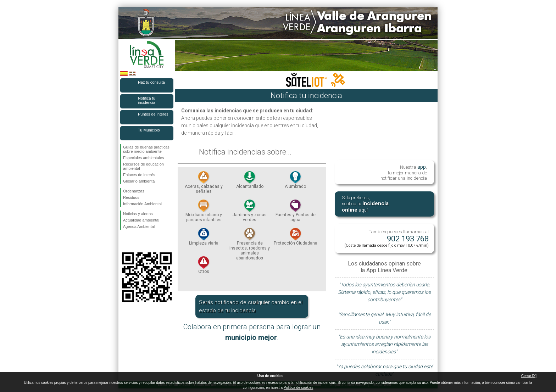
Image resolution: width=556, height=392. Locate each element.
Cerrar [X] (529, 376)
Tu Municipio (149, 130)
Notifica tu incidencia (147, 100)
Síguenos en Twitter (136, 241)
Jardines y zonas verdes (250, 213)
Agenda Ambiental (139, 226)
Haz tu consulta (151, 82)
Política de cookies (298, 388)
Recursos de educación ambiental (143, 166)
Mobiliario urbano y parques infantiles (204, 213)
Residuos (131, 197)
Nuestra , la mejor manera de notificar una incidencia (404, 172)
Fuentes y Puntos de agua (296, 213)
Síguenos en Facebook (124, 241)
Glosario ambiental (139, 181)
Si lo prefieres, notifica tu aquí (365, 204)
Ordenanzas (134, 191)
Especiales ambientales (144, 158)
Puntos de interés (153, 114)
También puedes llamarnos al (387, 238)
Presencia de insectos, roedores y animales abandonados (250, 246)
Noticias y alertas (138, 214)
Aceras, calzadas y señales (204, 184)
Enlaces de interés (139, 175)
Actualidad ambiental (141, 220)
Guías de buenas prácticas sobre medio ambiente (146, 149)
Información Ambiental (142, 204)
